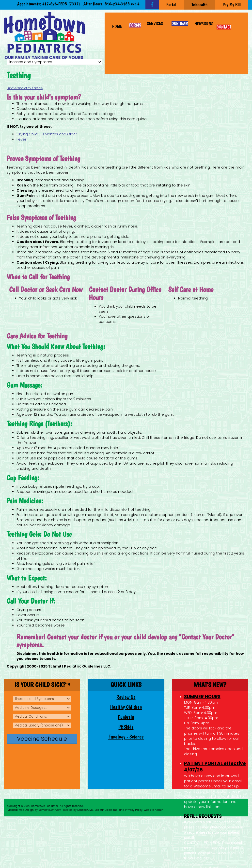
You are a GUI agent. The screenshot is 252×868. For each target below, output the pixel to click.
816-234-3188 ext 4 (122, 4)
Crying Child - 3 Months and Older (47, 134)
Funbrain (126, 717)
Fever (21, 139)
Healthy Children (126, 707)
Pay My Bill (232, 5)
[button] (155, 21)
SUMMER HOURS (202, 697)
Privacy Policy (134, 810)
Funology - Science (126, 737)
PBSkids (126, 727)
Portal (171, 5)
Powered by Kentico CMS (78, 810)
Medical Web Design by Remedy (34, 810)
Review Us (126, 697)
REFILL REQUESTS (203, 816)
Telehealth (199, 5)
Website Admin (154, 810)
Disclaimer (111, 810)
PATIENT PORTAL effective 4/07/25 (215, 767)
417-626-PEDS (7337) (61, 4)
